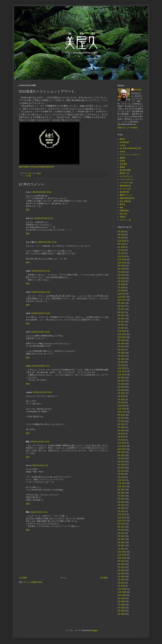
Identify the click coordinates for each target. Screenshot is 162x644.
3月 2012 (121, 508)
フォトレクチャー (127, 179)
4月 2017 (121, 319)
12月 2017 (122, 294)
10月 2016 (122, 337)
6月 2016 (121, 350)
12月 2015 (122, 368)
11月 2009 (122, 592)
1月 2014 (121, 440)
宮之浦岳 (123, 164)
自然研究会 (124, 211)
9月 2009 (121, 598)
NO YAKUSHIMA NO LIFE (130, 148)
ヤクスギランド (126, 176)
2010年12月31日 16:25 (42, 392)
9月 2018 (121, 266)
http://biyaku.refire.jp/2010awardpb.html (36, 167)
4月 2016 (121, 356)
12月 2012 (122, 480)
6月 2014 (121, 424)
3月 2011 (121, 542)
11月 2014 (122, 409)
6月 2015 (121, 387)
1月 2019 (121, 253)
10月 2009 (122, 595)
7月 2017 (121, 309)
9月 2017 (121, 303)
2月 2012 (121, 511)
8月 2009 (121, 601)
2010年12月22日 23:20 (40, 313)
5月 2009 (121, 611)
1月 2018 (121, 291)
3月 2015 (121, 396)
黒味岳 (122, 167)
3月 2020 (121, 235)
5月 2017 (121, 315)
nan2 (28, 366)
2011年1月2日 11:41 (39, 512)
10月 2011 (122, 521)
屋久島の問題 (125, 170)
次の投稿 (23, 578)
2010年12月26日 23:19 (40, 332)
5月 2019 (121, 247)
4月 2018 (121, 281)
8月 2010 (121, 564)
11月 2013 (122, 446)
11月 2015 (122, 371)
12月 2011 (122, 514)
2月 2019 (121, 250)
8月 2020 (121, 232)
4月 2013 (121, 468)
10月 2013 (122, 449)
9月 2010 (121, 561)
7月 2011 (121, 530)
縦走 (122, 208)
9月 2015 (121, 378)
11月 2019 (122, 241)
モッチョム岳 (125, 189)
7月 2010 (121, 567)
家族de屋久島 (125, 186)
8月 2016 (121, 343)
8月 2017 (121, 306)
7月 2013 (121, 458)
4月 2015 (121, 393)
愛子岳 (122, 204)
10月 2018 (122, 263)
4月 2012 (121, 505)
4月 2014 (121, 431)
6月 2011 (121, 533)
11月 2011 (122, 518)
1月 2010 (121, 586)
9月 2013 (121, 452)
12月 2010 (122, 552)
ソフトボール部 (126, 183)
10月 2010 (122, 558)
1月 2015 (121, 402)
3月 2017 (121, 322)
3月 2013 (121, 471)
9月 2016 (121, 340)
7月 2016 (121, 347)
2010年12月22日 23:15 (40, 271)
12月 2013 (122, 443)
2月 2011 (121, 546)
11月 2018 (122, 259)
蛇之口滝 (123, 214)
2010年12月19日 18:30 (42, 192)
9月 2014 (121, 415)
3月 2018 (121, 284)
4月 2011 (121, 539)
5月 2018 (121, 278)
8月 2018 (121, 269)
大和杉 (122, 161)
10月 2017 (122, 300)
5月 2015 (121, 390)
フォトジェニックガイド (130, 155)
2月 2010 (121, 583)
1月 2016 (121, 365)
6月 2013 (121, 462)
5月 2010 (121, 574)
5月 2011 (121, 536)
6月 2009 (121, 608)
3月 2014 (121, 434)
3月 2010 (121, 580)
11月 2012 (122, 483)
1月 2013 (121, 477)
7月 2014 (121, 421)
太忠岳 (122, 152)
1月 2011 (121, 549)
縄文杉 (122, 139)
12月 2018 (122, 256)
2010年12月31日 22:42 (40, 442)
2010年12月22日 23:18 (40, 292)
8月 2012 (121, 493)
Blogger (95, 630)
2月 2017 (121, 325)
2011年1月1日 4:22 (40, 465)
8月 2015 (121, 381)
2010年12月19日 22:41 (44, 218)
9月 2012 (121, 490)
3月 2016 (121, 359)
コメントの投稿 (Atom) (33, 582)
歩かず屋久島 (125, 201)
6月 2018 (121, 275)
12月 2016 (122, 331)
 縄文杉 (123, 217)
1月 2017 (121, 328)
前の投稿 (104, 578)
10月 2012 (122, 487)
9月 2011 (121, 524)
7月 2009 (121, 605)
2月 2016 (121, 362)
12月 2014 (122, 406)
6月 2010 (121, 570)
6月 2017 (121, 312)
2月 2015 (121, 399)
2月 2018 (121, 288)
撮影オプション (126, 195)
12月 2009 (122, 589)
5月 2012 (121, 502)
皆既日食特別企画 (127, 198)
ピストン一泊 (125, 220)
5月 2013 (121, 465)
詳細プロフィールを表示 (128, 128)
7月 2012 (121, 496)
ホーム (64, 578)
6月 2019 (121, 244)
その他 (28, 176)
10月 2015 (122, 375)
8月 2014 (121, 418)
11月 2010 (122, 555)
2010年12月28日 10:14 (40, 366)
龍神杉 (122, 158)
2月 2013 (121, 474)
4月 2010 (121, 577)
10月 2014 (122, 412)
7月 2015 (121, 384)
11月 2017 (122, 297)
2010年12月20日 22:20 (47, 242)
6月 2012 (121, 499)
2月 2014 (121, 437)
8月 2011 (121, 527)
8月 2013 (121, 455)
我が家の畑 (124, 192)
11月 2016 (122, 334)
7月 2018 (121, 272)
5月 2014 (121, 427)
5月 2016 (121, 353)
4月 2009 (121, 614)
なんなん (138, 89)
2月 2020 (121, 238)
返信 (28, 210)
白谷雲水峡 (124, 142)
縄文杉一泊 (124, 173)
